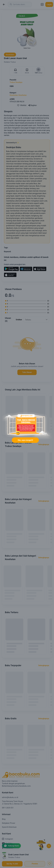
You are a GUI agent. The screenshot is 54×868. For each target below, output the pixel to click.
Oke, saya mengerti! (25, 440)
